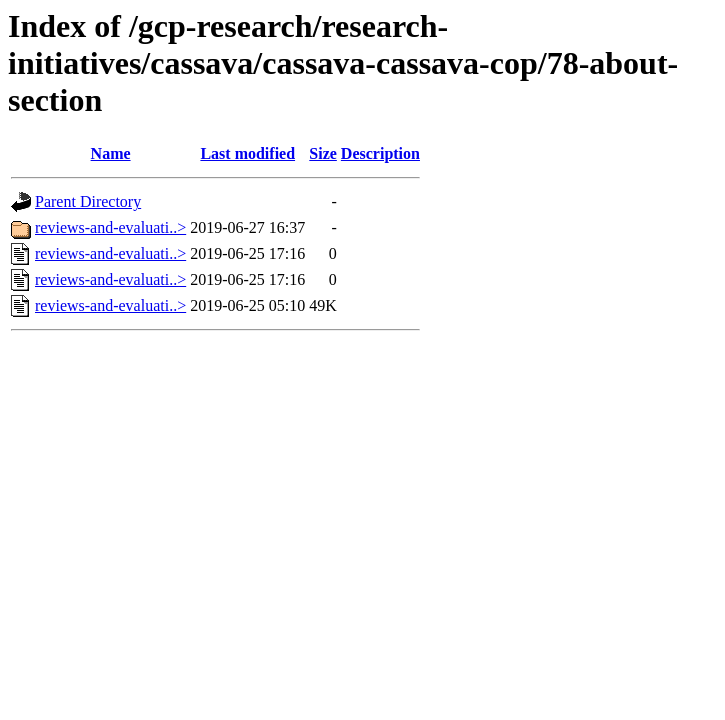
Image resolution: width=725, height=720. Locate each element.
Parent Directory (88, 201)
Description (380, 153)
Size (323, 153)
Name (111, 153)
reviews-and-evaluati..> (110, 227)
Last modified (247, 153)
